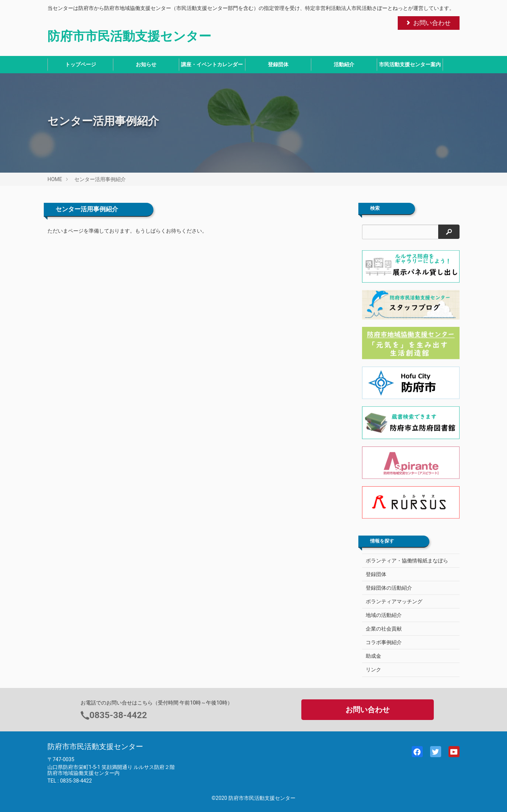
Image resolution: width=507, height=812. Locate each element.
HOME (55, 179)
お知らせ (146, 64)
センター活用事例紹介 (100, 179)
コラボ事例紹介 (384, 642)
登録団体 (278, 64)
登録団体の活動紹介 (389, 588)
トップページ (81, 64)
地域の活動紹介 (384, 615)
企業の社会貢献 (384, 629)
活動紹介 (344, 64)
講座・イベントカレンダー (212, 64)
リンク (373, 670)
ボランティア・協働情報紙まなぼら (407, 561)
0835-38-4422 (118, 715)
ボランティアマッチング (394, 601)
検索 (375, 208)
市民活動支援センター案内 (410, 64)
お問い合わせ (428, 23)
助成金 (373, 656)
